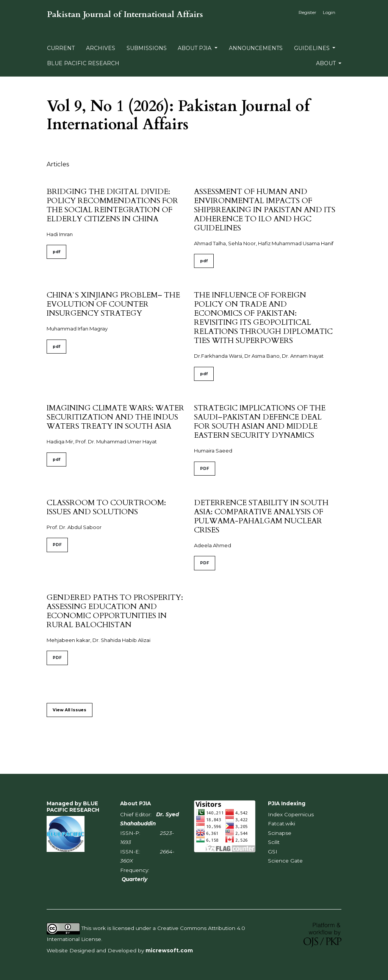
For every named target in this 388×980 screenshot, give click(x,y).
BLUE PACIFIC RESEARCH (83, 63)
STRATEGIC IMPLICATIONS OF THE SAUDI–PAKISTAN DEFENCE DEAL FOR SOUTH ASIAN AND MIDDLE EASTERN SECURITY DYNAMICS (260, 422)
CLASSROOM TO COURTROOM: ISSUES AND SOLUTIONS (106, 507)
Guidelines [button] (313, 48)
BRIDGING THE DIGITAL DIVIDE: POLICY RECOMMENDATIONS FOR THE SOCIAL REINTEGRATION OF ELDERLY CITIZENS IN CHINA (112, 205)
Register (307, 12)
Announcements (256, 48)
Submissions (147, 48)
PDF (205, 469)
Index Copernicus (291, 814)
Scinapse (280, 833)
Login (329, 12)
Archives (101, 48)
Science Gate (285, 861)
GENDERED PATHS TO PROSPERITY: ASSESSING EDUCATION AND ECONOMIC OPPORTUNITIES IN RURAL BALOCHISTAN (115, 611)
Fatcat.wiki (282, 823)
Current (61, 48)
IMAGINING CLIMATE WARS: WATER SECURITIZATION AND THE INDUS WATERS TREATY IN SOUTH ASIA (115, 417)
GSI (273, 852)
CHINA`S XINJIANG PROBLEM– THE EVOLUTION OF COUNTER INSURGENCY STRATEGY (113, 304)
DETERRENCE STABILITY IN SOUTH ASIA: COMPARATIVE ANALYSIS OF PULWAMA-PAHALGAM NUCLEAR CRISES (261, 516)
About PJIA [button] (195, 48)
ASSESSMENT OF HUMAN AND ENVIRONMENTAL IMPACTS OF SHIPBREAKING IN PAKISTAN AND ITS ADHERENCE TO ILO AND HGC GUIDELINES (265, 210)
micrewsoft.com (169, 950)
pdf (56, 252)
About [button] (327, 63)
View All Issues (70, 710)
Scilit (274, 842)
